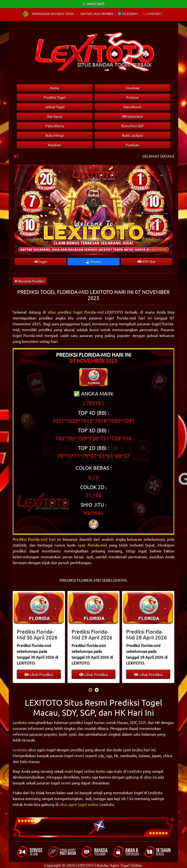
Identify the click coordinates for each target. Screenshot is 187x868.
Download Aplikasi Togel (49, 14)
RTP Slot (146, 261)
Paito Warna (55, 126)
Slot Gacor (55, 116)
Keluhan (55, 145)
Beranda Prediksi (30, 281)
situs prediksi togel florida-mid (76, 312)
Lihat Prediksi (39, 674)
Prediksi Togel (55, 97)
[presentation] (90, 690)
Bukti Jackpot (133, 135)
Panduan (133, 145)
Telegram (128, 14)
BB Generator (133, 116)
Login (41, 261)
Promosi (132, 97)
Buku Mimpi (55, 135)
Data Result (132, 107)
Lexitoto (20, 750)
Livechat (152, 14)
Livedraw (133, 88)
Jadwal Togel (55, 107)
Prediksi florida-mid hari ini (37, 539)
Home (55, 88)
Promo (93, 261)
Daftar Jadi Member (97, 14)
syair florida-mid (92, 545)
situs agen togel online (79, 804)
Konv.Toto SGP (133, 126)
